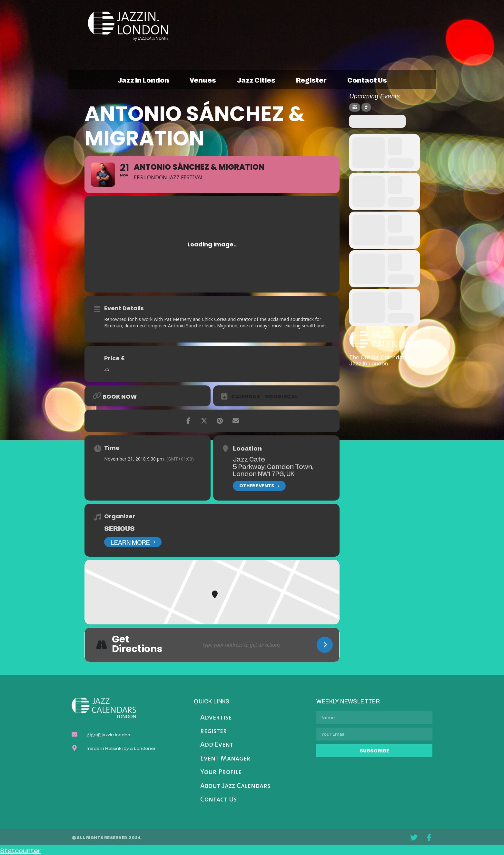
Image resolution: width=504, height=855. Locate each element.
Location (247, 448)
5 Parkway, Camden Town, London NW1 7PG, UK (273, 470)
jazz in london (143, 80)
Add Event (217, 745)
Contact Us (218, 800)
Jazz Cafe (249, 459)
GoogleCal (281, 397)
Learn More (133, 542)
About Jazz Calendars (235, 786)
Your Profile (221, 772)
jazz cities (256, 80)
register (311, 80)
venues (203, 80)
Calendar (246, 397)
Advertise (216, 718)
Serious (119, 528)
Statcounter (20, 850)
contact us (367, 80)
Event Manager (225, 759)
